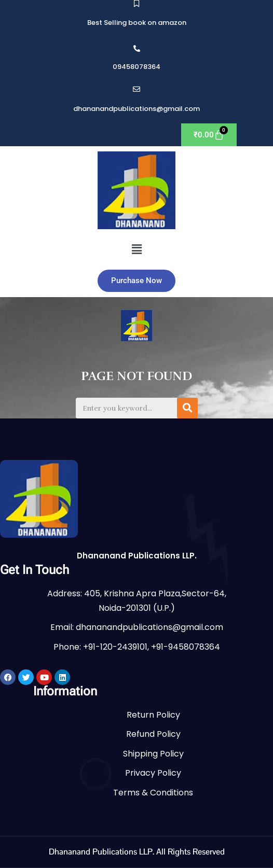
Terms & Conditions (153, 793)
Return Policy (153, 715)
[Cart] (209, 135)
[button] (136, 249)
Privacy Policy (153, 773)
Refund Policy (153, 734)
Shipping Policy (153, 754)
